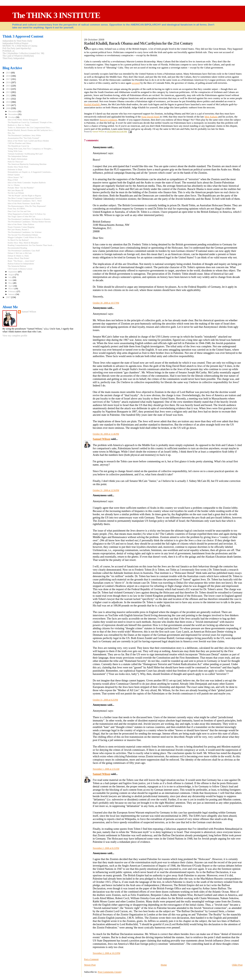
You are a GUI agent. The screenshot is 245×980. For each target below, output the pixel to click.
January (12, 294)
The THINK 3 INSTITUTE (56, 15)
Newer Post (90, 965)
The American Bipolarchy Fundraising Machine (27, 164)
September (13, 272)
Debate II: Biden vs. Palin (18, 256)
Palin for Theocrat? (15, 162)
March (11, 288)
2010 (8, 102)
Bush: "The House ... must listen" (21, 261)
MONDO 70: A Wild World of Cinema (20, 46)
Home (164, 965)
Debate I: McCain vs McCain (20, 253)
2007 (8, 297)
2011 (8, 99)
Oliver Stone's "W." (16, 177)
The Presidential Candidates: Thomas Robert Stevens (29, 222)
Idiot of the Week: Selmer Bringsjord (23, 120)
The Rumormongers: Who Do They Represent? (27, 206)
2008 (8, 108)
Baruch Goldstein (108, 120)
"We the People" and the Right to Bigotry (24, 196)
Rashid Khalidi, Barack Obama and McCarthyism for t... (31, 130)
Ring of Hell (13, 180)
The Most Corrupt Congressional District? (25, 198)
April (11, 286)
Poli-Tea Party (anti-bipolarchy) (17, 48)
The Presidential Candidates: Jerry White (24, 135)
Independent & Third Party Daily (17, 41)
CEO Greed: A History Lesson (20, 269)
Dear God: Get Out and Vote (19, 211)
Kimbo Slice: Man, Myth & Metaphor (23, 243)
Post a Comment (91, 959)
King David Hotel (151, 117)
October (12, 117)
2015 (8, 86)
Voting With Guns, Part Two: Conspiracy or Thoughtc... (30, 149)
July (10, 277)
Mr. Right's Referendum (17, 159)
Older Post (237, 965)
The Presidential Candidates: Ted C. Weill (25, 201)
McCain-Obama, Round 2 (18, 230)
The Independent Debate (18, 156)
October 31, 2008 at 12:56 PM (106, 490)
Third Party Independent (13, 58)
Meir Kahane (211, 117)
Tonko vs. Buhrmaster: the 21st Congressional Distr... (29, 128)
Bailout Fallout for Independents (21, 264)
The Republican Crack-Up (18, 146)
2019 (8, 73)
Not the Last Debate (16, 193)
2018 (8, 76)
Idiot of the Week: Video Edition (21, 224)
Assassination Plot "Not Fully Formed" (24, 138)
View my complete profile (15, 336)
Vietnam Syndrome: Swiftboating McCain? (25, 154)
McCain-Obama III (15, 190)
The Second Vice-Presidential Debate (23, 235)
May (11, 283)
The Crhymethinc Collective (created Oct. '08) (23, 53)
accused (136, 83)
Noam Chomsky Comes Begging (21, 227)
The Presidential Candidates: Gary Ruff (24, 251)
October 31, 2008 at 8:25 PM (105, 700)
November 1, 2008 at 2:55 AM (106, 769)
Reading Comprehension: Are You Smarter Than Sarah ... (31, 245)
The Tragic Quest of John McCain (21, 216)
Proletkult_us (9, 51)
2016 (8, 83)
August (12, 274)
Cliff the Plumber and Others (19, 143)
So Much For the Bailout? (18, 240)
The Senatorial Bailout (17, 266)
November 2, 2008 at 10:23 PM (106, 953)
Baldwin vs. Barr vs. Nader (19, 125)
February (13, 291)
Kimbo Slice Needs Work (18, 167)
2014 (8, 89)
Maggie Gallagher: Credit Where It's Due (24, 237)
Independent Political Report (15, 43)
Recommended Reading (17, 248)
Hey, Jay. (11, 133)
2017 (8, 79)
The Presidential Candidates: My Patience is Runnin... (30, 219)
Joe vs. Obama (14, 185)
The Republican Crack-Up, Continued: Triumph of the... (30, 122)
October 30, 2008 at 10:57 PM (106, 303)
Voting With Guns (15, 151)
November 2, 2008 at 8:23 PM (106, 848)
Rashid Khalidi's (93, 104)
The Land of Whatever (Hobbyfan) (18, 56)
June (11, 280)
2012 (8, 96)
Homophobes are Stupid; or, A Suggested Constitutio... (30, 172)
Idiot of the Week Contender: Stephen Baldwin (27, 183)
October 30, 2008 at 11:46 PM (106, 434)
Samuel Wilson (101, 439)
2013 (8, 92)
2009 (8, 105)
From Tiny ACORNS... (17, 209)
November (13, 114)
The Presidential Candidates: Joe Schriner (25, 232)
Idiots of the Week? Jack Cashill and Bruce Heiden (28, 141)
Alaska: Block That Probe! (18, 258)
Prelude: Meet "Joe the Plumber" (21, 188)
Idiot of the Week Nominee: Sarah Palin (24, 203)
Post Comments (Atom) (110, 972)
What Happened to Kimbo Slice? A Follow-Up (27, 214)
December (13, 111)
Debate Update (14, 175)
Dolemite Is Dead (15, 170)
